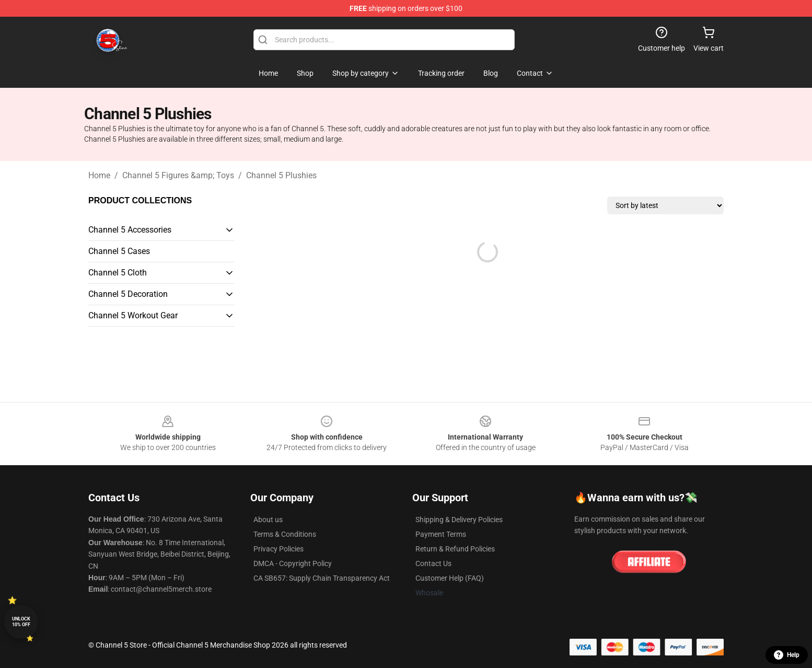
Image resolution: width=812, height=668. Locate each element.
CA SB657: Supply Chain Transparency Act (322, 578)
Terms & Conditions (285, 534)
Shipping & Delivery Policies (459, 520)
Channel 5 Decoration (128, 294)
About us (268, 520)
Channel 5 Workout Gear (133, 315)
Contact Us (433, 563)
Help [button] (787, 655)
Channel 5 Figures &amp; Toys (178, 175)
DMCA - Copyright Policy (293, 563)
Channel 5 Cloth (118, 273)
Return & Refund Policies (455, 549)
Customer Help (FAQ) (450, 578)
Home (99, 175)
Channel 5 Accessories (130, 230)
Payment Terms (441, 534)
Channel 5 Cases (119, 251)
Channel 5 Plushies (281, 175)
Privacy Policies (279, 549)
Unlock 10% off (21, 622)
